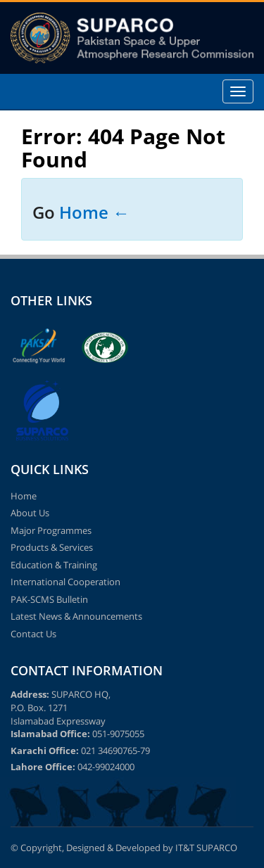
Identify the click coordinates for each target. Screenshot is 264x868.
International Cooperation (65, 582)
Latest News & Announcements (76, 616)
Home (24, 496)
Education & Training (54, 565)
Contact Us (33, 634)
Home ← (94, 212)
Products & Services (52, 547)
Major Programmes (51, 530)
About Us (30, 513)
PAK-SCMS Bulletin (49, 599)
